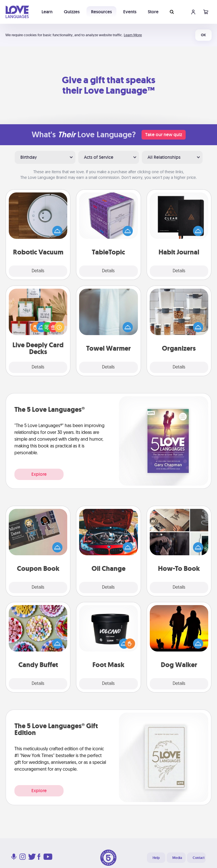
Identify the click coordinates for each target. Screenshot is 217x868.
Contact (199, 858)
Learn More (133, 35)
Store (153, 12)
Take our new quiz (164, 135)
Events (130, 12)
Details (38, 271)
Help (156, 858)
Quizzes (72, 12)
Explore (39, 474)
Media (177, 858)
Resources (101, 12)
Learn (47, 12)
